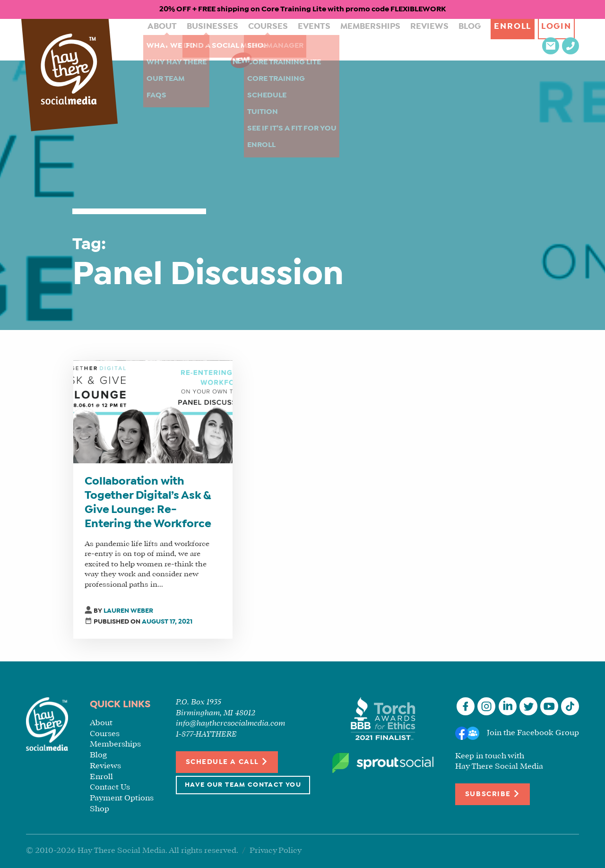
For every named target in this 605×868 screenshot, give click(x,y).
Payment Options (122, 798)
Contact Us (110, 787)
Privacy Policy (276, 851)
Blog (425, 39)
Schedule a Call (227, 761)
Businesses (196, 39)
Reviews (389, 39)
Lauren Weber (128, 611)
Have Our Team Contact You (243, 785)
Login (516, 39)
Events (287, 39)
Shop (99, 809)
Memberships (337, 39)
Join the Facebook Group (533, 733)
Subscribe (493, 794)
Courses (246, 39)
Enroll (468, 39)
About (151, 39)
